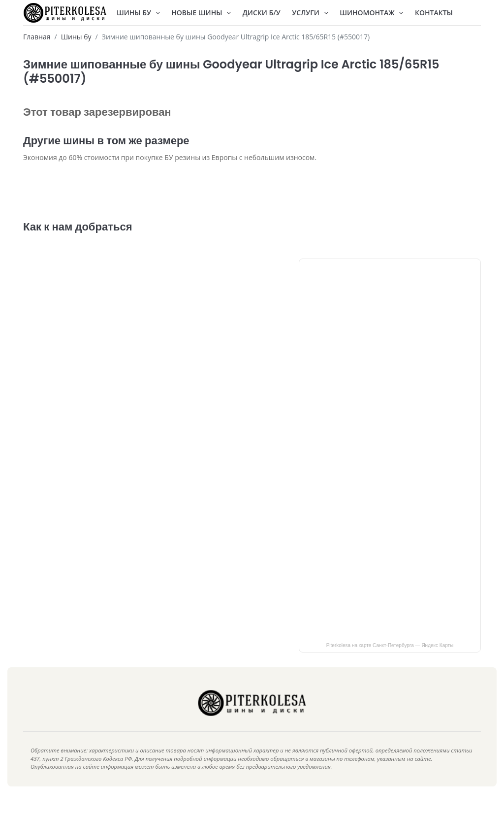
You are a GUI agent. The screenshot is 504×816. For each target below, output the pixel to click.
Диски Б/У (262, 13)
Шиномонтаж (371, 13)
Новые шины (201, 13)
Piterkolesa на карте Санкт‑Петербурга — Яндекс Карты (390, 660)
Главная (37, 37)
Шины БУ (138, 13)
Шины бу (76, 37)
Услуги (310, 13)
